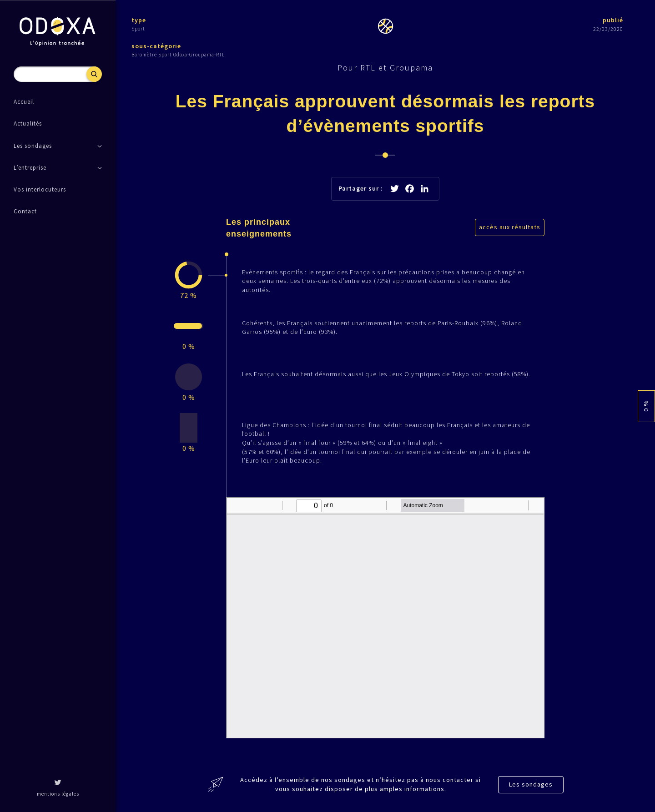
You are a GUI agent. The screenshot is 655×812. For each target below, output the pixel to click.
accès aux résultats (510, 227)
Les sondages (531, 784)
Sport (138, 29)
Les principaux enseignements (259, 228)
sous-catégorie (156, 46)
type (139, 20)
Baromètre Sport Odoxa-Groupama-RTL (178, 55)
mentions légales (58, 794)
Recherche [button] (94, 74)
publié (613, 20)
